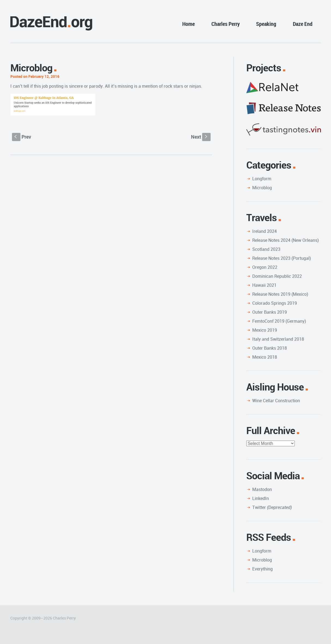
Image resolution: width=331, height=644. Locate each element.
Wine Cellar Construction (276, 401)
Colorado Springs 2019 (275, 303)
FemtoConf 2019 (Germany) (279, 321)
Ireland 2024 (265, 231)
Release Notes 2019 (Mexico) (280, 294)
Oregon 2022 (265, 267)
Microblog (262, 188)
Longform (262, 179)
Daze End (303, 24)
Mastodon (262, 489)
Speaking (266, 24)
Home (189, 24)
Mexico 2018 (265, 357)
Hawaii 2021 (264, 285)
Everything (262, 569)
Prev (22, 137)
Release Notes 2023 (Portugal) (282, 258)
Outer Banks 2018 (270, 348)
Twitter (272, 507)
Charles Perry (226, 24)
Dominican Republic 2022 (277, 276)
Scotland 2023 (266, 249)
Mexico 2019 (265, 330)
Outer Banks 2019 (270, 312)
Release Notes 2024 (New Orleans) (286, 240)
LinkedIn (261, 498)
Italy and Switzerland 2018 (278, 339)
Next (201, 137)
